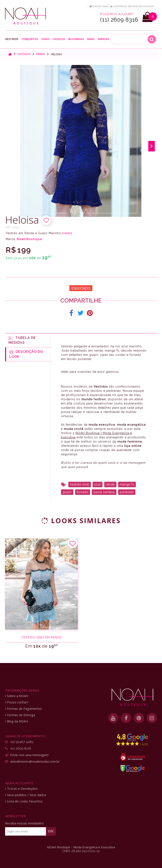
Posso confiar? (17, 702)
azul (98, 484)
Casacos (59, 39)
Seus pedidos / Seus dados (26, 795)
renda (110, 484)
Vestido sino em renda (42, 637)
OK (51, 831)
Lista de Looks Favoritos (24, 801)
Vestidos (12, 39)
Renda (41, 54)
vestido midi (80, 484)
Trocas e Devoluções (21, 789)
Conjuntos (30, 39)
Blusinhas (76, 39)
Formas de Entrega (20, 715)
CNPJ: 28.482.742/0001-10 (81, 851)
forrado (83, 492)
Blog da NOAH (17, 721)
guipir (67, 492)
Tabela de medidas (22, 340)
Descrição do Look (26, 354)
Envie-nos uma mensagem (29, 755)
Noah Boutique (29, 239)
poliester (127, 492)
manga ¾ (127, 484)
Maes (91, 39)
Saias (45, 39)
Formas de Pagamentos (24, 709)
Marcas (104, 39)
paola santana (104, 492)
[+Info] (67, 233)
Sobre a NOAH (17, 696)
